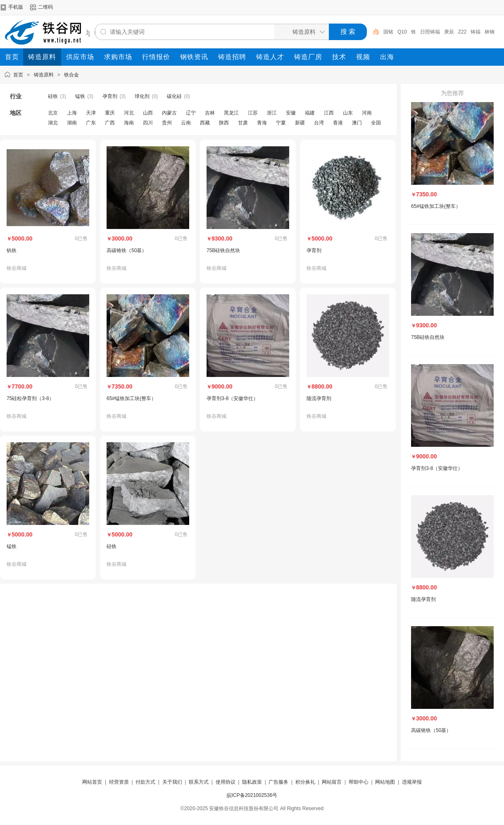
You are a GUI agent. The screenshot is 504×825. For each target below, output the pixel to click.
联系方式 (199, 782)
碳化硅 (174, 96)
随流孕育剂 (319, 398)
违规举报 (412, 782)
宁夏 (281, 123)
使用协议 (226, 782)
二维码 (45, 7)
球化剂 (142, 96)
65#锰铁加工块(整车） (131, 398)
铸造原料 (44, 75)
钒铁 (12, 250)
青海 (262, 123)
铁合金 (71, 75)
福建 (310, 113)
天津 (91, 113)
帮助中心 (359, 782)
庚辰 (449, 32)
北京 (53, 113)
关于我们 (172, 782)
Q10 (402, 32)
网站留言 (332, 782)
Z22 (462, 32)
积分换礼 (305, 782)
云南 (186, 123)
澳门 (357, 123)
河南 (367, 113)
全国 (376, 123)
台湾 (319, 123)
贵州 (167, 123)
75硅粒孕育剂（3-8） (30, 398)
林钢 (490, 32)
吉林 (210, 113)
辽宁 (191, 113)
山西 (148, 113)
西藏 (205, 123)
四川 (148, 123)
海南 (129, 123)
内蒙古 (169, 113)
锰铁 (80, 96)
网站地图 (385, 782)
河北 (129, 113)
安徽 (291, 113)
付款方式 (145, 782)
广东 (91, 123)
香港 (338, 123)
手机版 (16, 7)
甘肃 (243, 123)
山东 (348, 113)
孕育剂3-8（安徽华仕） (232, 398)
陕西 (224, 123)
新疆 (300, 123)
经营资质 (119, 782)
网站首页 (92, 782)
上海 (72, 113)
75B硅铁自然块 (223, 250)
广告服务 (278, 782)
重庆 (110, 113)
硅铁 (53, 96)
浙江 (272, 113)
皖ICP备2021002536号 (252, 795)
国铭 (388, 32)
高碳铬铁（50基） (127, 250)
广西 (110, 123)
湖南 (72, 123)
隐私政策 (252, 782)
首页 (18, 75)
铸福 (475, 32)
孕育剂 (110, 96)
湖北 (53, 123)
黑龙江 (231, 113)
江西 (329, 113)
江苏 (253, 113)
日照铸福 (430, 32)
